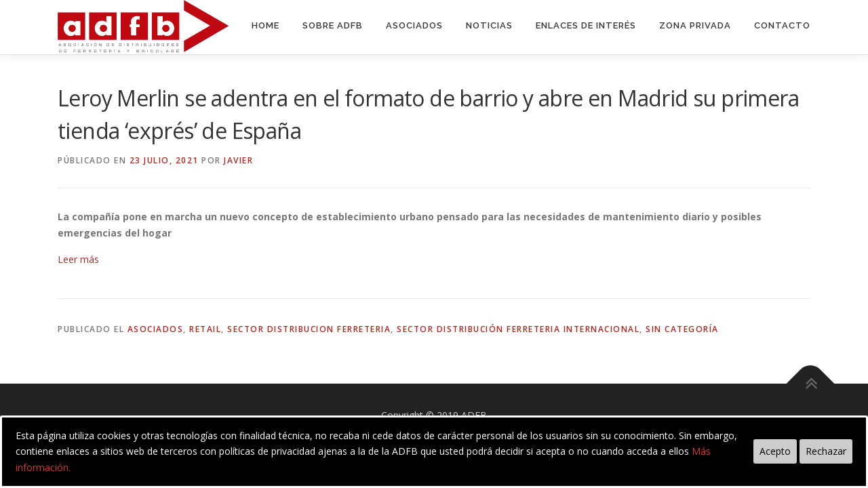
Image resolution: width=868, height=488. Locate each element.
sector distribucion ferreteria (309, 329)
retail (205, 329)
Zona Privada (695, 25)
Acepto (775, 451)
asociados (156, 329)
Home (265, 25)
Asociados (414, 25)
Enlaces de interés (586, 25)
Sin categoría (682, 329)
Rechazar (826, 451)
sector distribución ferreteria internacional (518, 329)
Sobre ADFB (333, 25)
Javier (238, 160)
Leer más (78, 259)
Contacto (782, 25)
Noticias (489, 25)
